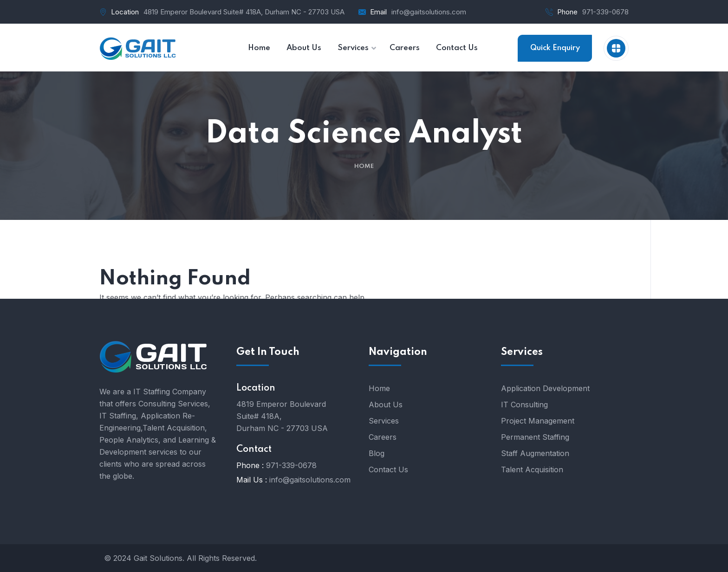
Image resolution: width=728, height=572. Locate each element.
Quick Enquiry (555, 48)
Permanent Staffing (535, 437)
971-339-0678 (605, 12)
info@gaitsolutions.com (429, 12)
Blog (377, 453)
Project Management (538, 421)
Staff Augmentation (535, 453)
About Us (386, 405)
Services (384, 421)
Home (364, 166)
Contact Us (388, 469)
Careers (383, 437)
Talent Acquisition (532, 469)
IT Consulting (524, 405)
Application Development (545, 388)
